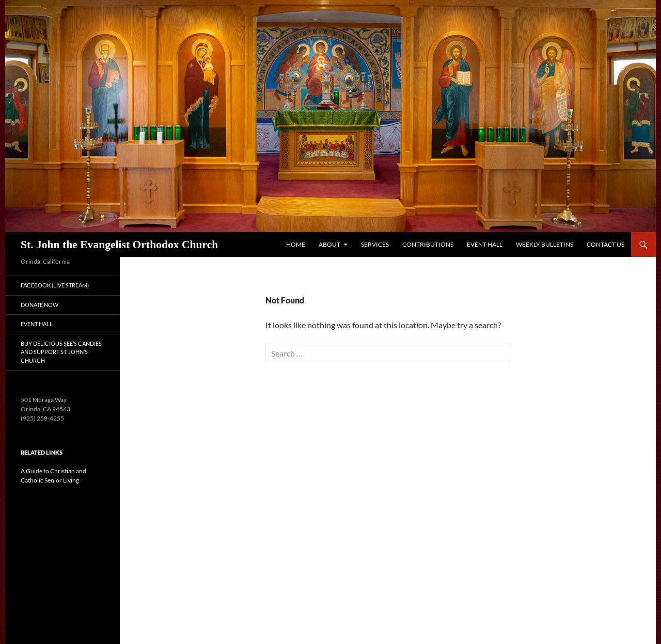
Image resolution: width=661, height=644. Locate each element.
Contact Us (605, 244)
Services (375, 244)
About (329, 244)
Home (296, 244)
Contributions (428, 244)
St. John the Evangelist (119, 245)
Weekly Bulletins (545, 244)
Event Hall (485, 244)
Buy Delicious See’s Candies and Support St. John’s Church (61, 352)
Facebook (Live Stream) (55, 285)
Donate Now (40, 305)
